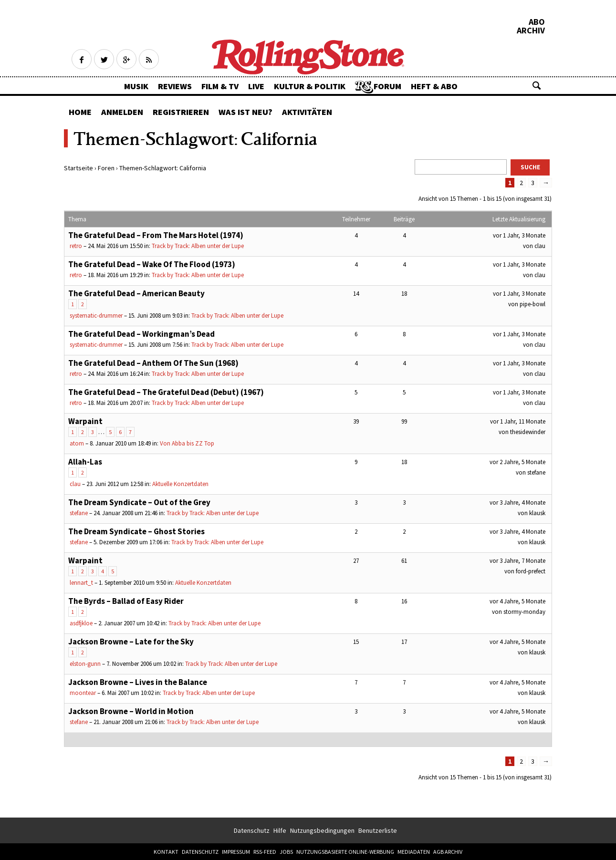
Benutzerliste (378, 830)
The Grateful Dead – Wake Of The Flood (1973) (152, 264)
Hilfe (280, 830)
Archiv (531, 31)
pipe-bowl (532, 304)
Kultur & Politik (310, 86)
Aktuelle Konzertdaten (180, 484)
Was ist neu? (245, 112)
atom (77, 443)
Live (256, 86)
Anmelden (122, 112)
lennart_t (81, 583)
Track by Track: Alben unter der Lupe (198, 246)
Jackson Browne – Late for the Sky (131, 642)
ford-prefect (531, 571)
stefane (536, 472)
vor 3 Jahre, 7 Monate (517, 561)
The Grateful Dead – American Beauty (136, 293)
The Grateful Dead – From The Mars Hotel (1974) (156, 235)
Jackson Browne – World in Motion (131, 711)
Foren (106, 168)
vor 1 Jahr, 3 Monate (519, 235)
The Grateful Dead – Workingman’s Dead (141, 334)
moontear (83, 693)
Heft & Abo (434, 86)
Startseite (78, 168)
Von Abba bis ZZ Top (187, 443)
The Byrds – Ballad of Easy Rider (126, 601)
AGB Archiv (448, 852)
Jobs (286, 852)
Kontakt (166, 852)
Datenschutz (252, 830)
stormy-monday (524, 612)
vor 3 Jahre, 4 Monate (517, 503)
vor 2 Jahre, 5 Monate (517, 462)
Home (80, 112)
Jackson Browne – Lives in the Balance (138, 682)
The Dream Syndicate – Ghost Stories (136, 531)
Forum (387, 86)
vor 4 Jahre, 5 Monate (517, 601)
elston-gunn (85, 664)
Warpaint (85, 421)
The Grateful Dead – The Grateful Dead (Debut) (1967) (166, 392)
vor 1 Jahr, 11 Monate (518, 421)
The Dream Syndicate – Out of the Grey (139, 502)
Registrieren (181, 112)
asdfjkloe (81, 623)
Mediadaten (414, 852)
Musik (136, 86)
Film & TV (220, 86)
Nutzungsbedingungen (322, 830)
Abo (537, 22)
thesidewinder (528, 432)
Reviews (175, 86)
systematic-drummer (96, 316)
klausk (537, 513)
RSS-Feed (265, 852)
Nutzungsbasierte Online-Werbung (345, 852)
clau (540, 246)
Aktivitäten (307, 112)
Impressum (236, 852)
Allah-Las (85, 462)
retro (76, 246)
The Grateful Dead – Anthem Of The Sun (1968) (153, 363)
